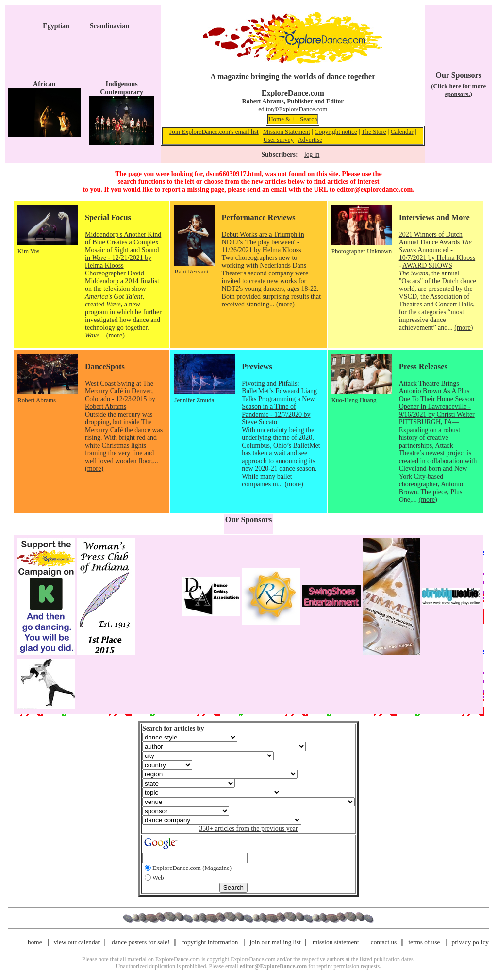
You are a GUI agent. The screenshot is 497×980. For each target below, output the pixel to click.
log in (312, 154)
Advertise (310, 139)
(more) (116, 335)
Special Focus (108, 217)
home (35, 942)
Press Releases (423, 366)
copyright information (209, 942)
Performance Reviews (259, 217)
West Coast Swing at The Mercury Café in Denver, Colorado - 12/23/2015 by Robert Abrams (120, 395)
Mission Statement (287, 132)
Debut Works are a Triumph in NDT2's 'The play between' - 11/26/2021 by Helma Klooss (263, 242)
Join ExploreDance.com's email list (214, 132)
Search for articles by (173, 729)
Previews (257, 366)
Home (276, 119)
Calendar (402, 132)
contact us (384, 942)
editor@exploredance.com (375, 189)
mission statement (336, 942)
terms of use (424, 942)
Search (308, 119)
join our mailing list (275, 942)
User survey (279, 139)
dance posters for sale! (141, 942)
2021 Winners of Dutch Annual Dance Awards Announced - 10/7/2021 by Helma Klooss (437, 246)
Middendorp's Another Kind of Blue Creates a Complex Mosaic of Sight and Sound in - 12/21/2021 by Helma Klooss (123, 250)
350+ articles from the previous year (248, 828)
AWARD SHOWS (427, 265)
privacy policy (470, 942)
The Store (374, 132)
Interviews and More (434, 217)
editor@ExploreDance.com (293, 109)
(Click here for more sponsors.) (458, 90)
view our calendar (77, 942)
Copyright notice (336, 132)
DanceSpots (105, 366)
